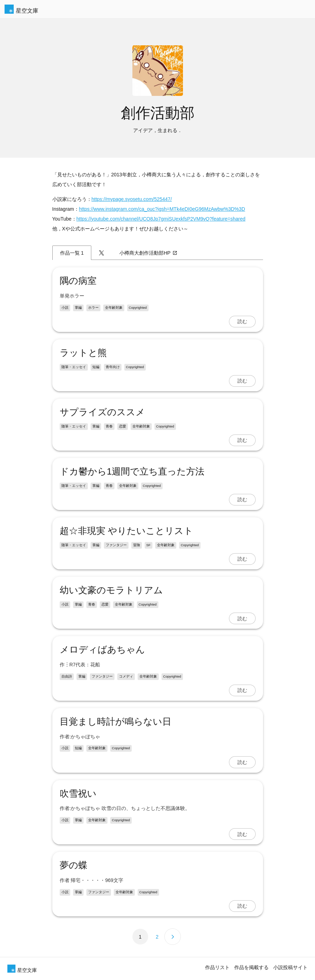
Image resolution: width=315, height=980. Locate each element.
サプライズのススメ (102, 412)
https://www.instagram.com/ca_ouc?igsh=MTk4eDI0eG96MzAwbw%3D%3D (162, 209)
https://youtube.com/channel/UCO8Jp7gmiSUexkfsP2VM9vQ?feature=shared (161, 219)
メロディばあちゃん (102, 649)
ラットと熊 (83, 353)
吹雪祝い (78, 793)
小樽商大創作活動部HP (148, 253)
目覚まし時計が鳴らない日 (116, 721)
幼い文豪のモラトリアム (111, 590)
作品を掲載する (251, 967)
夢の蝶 (74, 865)
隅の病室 (78, 281)
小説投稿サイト (290, 967)
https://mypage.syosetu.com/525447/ (132, 199)
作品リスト (217, 967)
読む (242, 321)
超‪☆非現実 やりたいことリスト (126, 531)
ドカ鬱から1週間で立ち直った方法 (132, 471)
